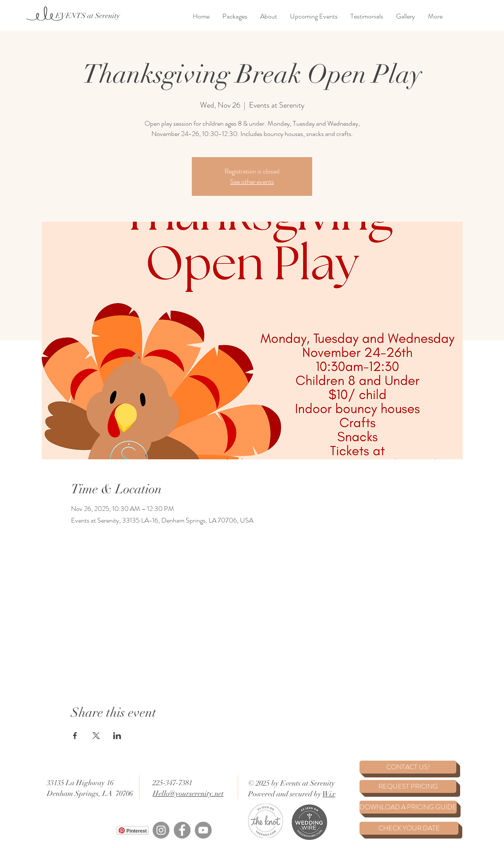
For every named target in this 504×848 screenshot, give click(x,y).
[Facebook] (182, 830)
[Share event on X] (96, 736)
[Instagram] (161, 830)
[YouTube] (203, 830)
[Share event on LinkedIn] (117, 736)
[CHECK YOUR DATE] (409, 828)
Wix (329, 794)
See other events (252, 181)
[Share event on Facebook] (75, 736)
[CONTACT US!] (408, 767)
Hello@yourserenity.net (188, 794)
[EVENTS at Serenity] (88, 16)
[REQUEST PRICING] (408, 786)
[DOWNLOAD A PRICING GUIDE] (408, 807)
